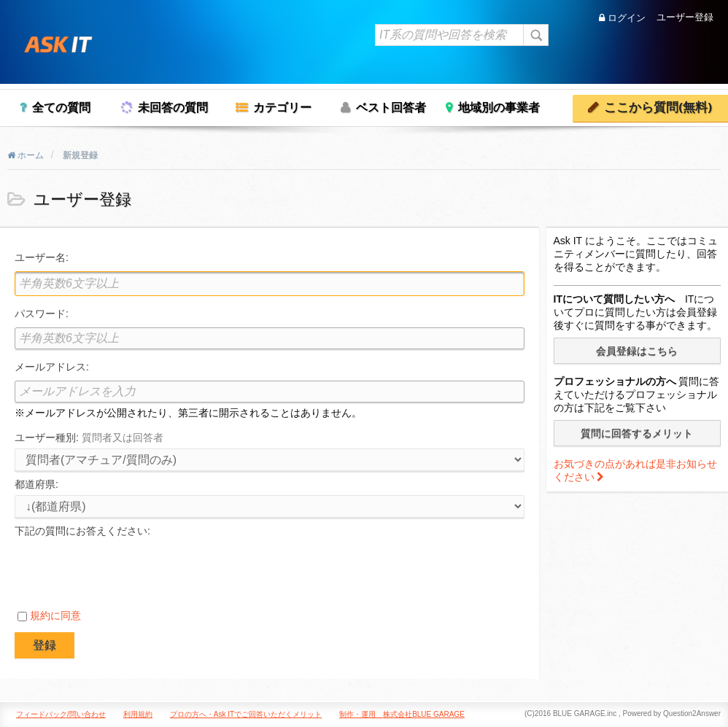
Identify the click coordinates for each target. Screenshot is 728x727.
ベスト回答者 (391, 108)
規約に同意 (55, 615)
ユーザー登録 (685, 18)
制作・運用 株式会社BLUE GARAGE (402, 714)
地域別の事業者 (499, 108)
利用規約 (138, 714)
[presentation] (125, 569)
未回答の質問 (173, 108)
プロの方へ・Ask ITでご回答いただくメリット (246, 714)
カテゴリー (282, 108)
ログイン (622, 18)
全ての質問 (61, 108)
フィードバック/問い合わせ (61, 714)
